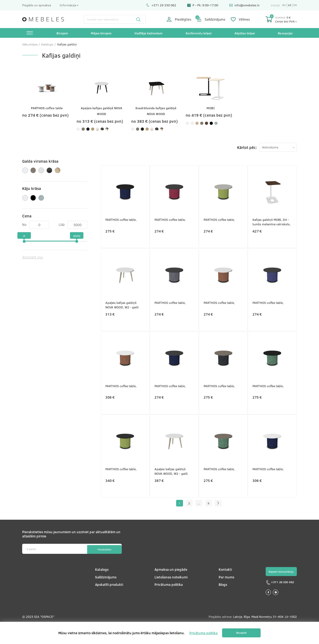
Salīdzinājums (211, 19)
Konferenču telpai (198, 34)
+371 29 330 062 (160, 5)
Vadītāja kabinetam (148, 34)
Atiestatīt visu (34, 267)
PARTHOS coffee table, (122, 227)
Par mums (225, 596)
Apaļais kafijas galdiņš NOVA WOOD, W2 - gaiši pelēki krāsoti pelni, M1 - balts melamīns (123, 315)
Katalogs (101, 588)
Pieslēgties (179, 19)
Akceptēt (241, 633)
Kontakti (223, 588)
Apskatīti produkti (109, 604)
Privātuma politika (167, 604)
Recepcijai (285, 34)
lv (289, 5)
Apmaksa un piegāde (170, 588)
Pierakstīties (102, 568)
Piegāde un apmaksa (37, 5)
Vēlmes (240, 19)
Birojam (62, 34)
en (295, 5)
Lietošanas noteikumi (170, 596)
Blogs (221, 604)
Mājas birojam (101, 34)
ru (283, 5)
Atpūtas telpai (244, 34)
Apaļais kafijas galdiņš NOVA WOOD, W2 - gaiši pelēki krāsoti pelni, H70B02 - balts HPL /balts (174, 487)
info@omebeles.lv (243, 5)
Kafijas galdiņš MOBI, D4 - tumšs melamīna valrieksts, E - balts (272, 229)
